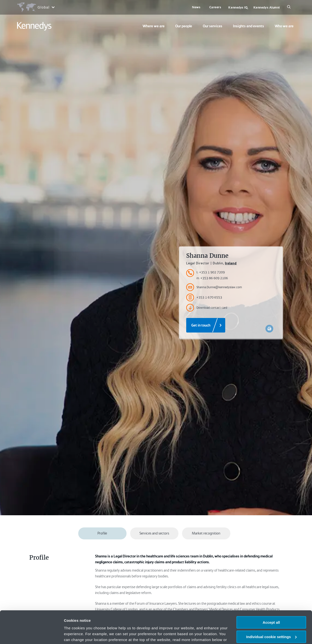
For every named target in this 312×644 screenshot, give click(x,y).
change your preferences (87, 615)
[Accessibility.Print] (269, 329)
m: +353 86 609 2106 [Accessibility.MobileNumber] (212, 278)
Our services (213, 26)
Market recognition (206, 533)
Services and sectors (154, 533)
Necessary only (271, 620)
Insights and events (249, 26)
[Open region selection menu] (36, 7)
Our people (184, 26)
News (196, 7)
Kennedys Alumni (267, 7)
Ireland (231, 263)
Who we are (284, 26)
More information (79, 634)
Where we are (154, 26)
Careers (215, 7)
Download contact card (207, 308)
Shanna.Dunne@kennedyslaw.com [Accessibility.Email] (214, 287)
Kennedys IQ (238, 7)
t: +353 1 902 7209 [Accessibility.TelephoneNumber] (211, 272)
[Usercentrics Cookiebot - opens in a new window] (32, 634)
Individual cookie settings (271, 606)
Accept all (271, 592)
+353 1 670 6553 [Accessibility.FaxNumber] (204, 297)
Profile (102, 533)
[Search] (289, 7)
